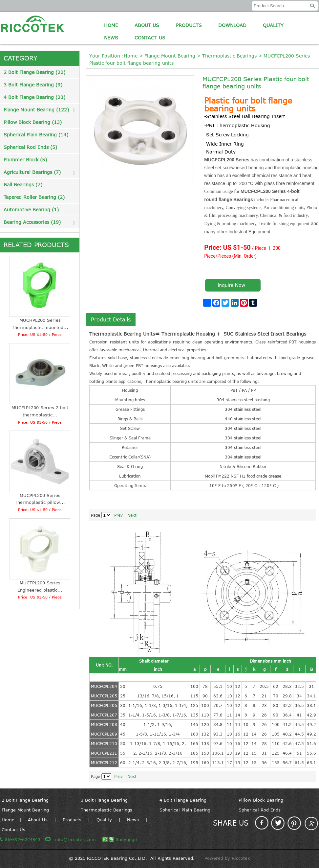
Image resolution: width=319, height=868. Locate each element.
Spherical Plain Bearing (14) (36, 135)
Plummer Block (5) (25, 160)
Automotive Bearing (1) (31, 210)
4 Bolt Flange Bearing (183, 800)
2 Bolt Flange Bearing (25, 800)
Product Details (111, 319)
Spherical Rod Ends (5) (30, 147)
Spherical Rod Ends (260, 810)
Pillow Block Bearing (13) (33, 122)
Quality (273, 25)
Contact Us (150, 38)
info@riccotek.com (75, 839)
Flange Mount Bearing (170, 56)
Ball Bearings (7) (23, 185)
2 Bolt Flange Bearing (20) (34, 72)
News (111, 38)
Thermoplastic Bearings (229, 56)
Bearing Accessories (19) (32, 222)
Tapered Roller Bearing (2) (34, 197)
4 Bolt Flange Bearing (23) (34, 97)
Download (232, 25)
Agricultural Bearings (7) (32, 172)
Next (132, 515)
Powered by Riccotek (227, 858)
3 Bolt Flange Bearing (104, 800)
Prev (118, 515)
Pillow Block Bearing (261, 800)
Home (111, 25)
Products (189, 25)
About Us (147, 25)
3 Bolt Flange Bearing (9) (33, 85)
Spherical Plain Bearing (185, 810)
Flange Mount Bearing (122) (36, 110)
